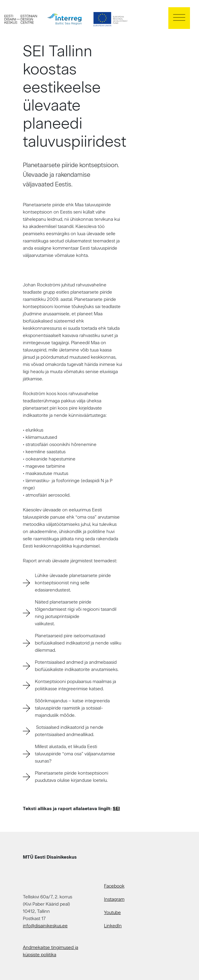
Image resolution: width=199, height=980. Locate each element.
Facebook (114, 886)
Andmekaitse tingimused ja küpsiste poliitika (51, 951)
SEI (116, 809)
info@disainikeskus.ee (45, 926)
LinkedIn (113, 926)
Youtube (112, 913)
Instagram (114, 899)
